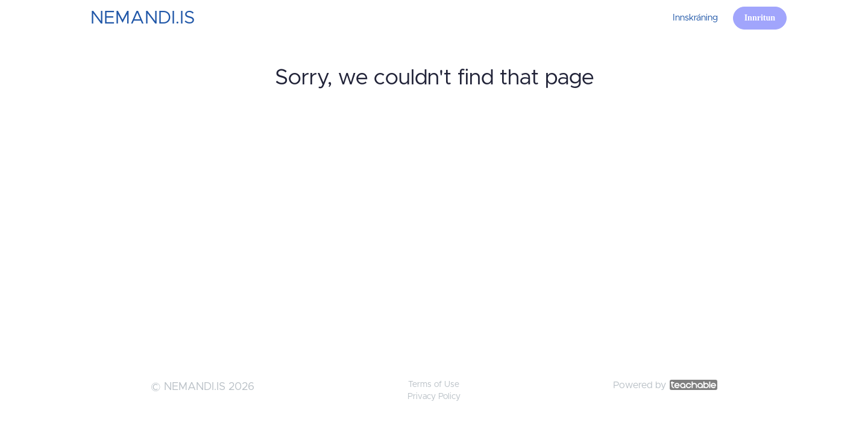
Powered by (665, 385)
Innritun (760, 18)
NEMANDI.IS (143, 18)
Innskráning (695, 18)
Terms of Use (434, 385)
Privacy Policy (434, 397)
